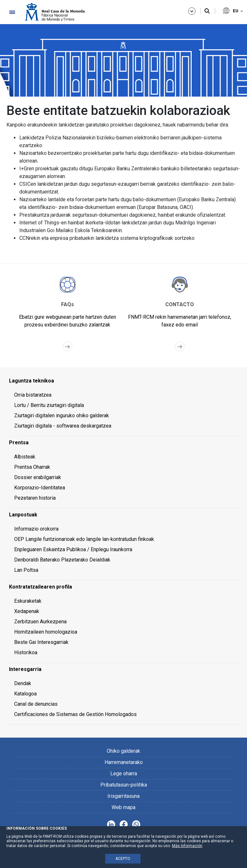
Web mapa (123, 807)
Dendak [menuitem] (23, 683)
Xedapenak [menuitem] (27, 611)
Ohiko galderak (123, 751)
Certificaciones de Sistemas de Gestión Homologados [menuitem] (75, 714)
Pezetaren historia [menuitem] (35, 498)
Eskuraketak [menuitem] (28, 601)
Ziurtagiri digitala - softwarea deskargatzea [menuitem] (63, 426)
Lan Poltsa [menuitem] (26, 570)
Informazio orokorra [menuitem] (36, 529)
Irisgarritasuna (123, 796)
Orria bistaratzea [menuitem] (33, 395)
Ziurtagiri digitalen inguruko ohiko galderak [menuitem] (62, 415)
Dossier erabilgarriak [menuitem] (38, 477)
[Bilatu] (207, 11)
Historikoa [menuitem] (26, 652)
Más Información (187, 846)
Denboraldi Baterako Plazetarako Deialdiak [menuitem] (62, 560)
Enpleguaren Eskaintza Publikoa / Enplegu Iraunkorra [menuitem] (73, 549)
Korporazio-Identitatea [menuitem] (40, 488)
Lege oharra (124, 774)
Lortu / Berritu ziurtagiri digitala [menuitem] (49, 405)
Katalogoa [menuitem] (25, 694)
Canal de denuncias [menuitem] (36, 704)
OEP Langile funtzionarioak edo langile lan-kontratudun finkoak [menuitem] (84, 539)
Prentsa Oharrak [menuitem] (32, 467)
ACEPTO (123, 859)
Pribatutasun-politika (124, 785)
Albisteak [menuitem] (25, 457)
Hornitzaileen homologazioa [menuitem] (46, 632)
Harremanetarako (124, 762)
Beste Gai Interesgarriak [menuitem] (41, 642)
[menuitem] (123, 381)
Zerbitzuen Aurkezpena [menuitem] (40, 622)
